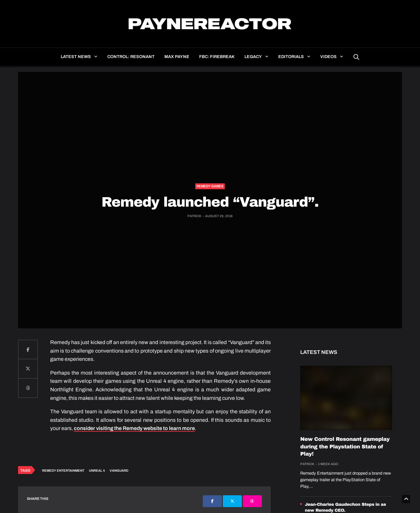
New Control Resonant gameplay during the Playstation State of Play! (345, 447)
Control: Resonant (131, 57)
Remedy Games (210, 186)
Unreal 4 (97, 471)
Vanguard (119, 471)
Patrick (194, 216)
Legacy (253, 57)
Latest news (76, 57)
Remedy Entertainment (63, 471)
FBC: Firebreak (217, 57)
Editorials (291, 57)
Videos (328, 57)
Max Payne (177, 57)
